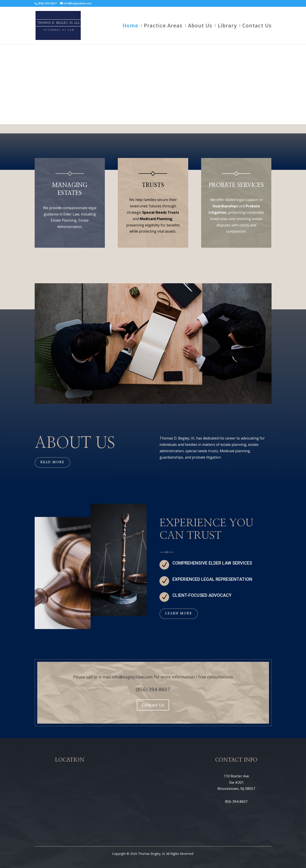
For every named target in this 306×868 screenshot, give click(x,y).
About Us (200, 26)
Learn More (179, 613)
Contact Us (257, 26)
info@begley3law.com (132, 677)
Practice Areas (163, 26)
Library (227, 26)
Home (130, 26)
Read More (52, 462)
